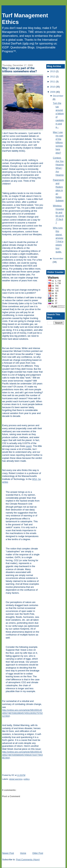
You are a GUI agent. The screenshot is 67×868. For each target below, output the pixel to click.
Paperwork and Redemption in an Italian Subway (58, 190)
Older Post (38, 853)
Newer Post (8, 853)
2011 (53, 82)
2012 (53, 77)
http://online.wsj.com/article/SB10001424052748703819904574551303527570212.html (22, 713)
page (28, 446)
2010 (53, 87)
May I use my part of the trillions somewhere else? (19, 70)
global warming (16, 779)
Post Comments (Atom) (28, 860)
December (58, 96)
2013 (53, 71)
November (58, 259)
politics (27, 779)
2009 (53, 92)
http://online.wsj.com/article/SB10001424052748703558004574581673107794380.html (22, 755)
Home (23, 853)
